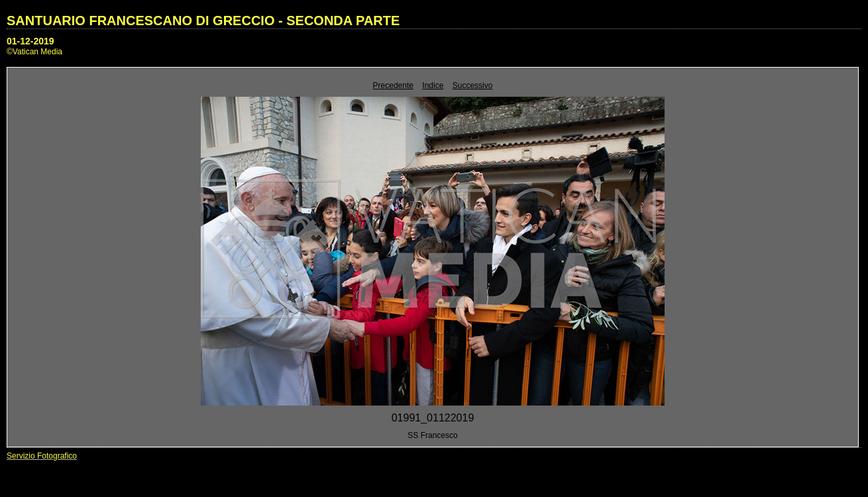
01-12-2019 (30, 41)
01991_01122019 (433, 418)
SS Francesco (432, 435)
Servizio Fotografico (42, 456)
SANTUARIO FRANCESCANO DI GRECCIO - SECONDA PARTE (203, 21)
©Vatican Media (34, 52)
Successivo (473, 85)
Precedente (393, 85)
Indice (433, 85)
